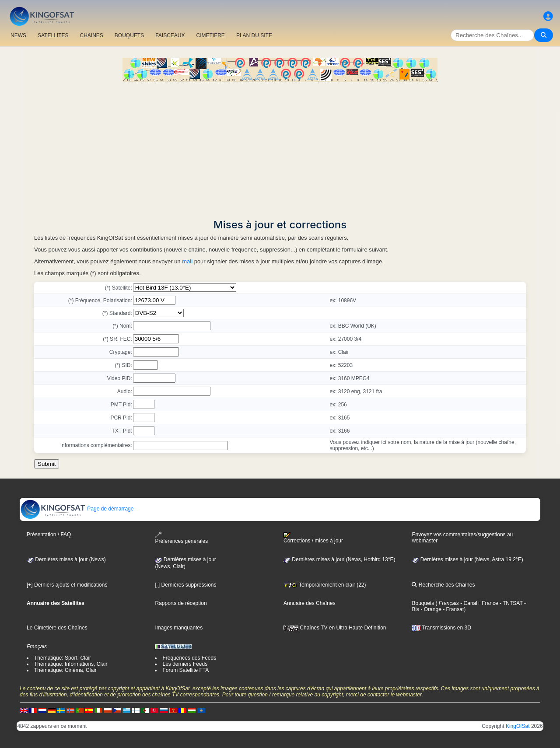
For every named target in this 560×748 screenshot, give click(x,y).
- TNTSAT (511, 603)
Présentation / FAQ (49, 535)
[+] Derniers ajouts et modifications (67, 585)
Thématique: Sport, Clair (63, 658)
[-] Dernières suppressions (185, 585)
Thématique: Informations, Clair (71, 664)
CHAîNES (91, 35)
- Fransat (453, 609)
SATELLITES (53, 35)
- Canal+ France (479, 603)
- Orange (430, 609)
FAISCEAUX (170, 35)
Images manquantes (179, 628)
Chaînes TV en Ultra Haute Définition (335, 628)
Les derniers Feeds (185, 664)
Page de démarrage (77, 509)
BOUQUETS (129, 35)
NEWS (18, 35)
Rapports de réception (181, 603)
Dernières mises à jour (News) (66, 559)
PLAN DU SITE (254, 35)
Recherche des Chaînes (443, 585)
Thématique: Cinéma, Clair (65, 670)
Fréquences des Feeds (189, 658)
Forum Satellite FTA (185, 670)
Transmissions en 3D (441, 628)
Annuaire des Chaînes (310, 603)
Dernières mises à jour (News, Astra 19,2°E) (467, 559)
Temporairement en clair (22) (325, 585)
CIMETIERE (211, 35)
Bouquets (423, 603)
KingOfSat (518, 726)
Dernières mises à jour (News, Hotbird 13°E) (339, 559)
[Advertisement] (280, 147)
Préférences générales (181, 538)
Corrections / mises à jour (313, 538)
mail (187, 261)
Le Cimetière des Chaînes (57, 628)
